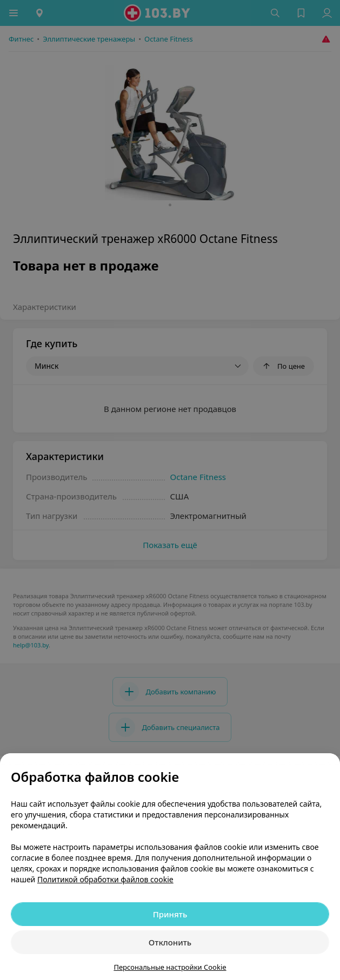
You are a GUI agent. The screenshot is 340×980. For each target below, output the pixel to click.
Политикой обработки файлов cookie (105, 879)
